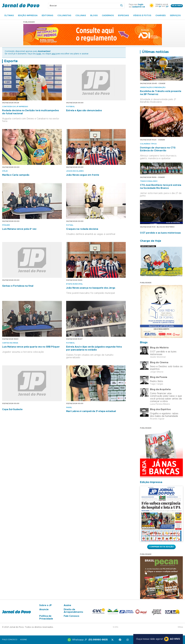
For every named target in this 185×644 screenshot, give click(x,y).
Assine (67, 605)
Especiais (123, 16)
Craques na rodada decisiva (82, 229)
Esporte (11, 61)
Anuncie (44, 609)
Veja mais (177, 6)
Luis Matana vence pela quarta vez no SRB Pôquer (31, 347)
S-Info (116, 627)
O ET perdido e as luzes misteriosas (160, 233)
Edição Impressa (28, 16)
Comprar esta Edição (161, 547)
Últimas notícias (155, 52)
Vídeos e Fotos (142, 16)
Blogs (94, 16)
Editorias (47, 16)
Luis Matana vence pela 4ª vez (19, 229)
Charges (161, 16)
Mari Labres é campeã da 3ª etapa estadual (91, 411)
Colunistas (64, 16)
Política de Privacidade (46, 617)
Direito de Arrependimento (73, 611)
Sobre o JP (45, 605)
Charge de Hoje (151, 241)
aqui (54, 54)
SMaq (180, 627)
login (141, 5)
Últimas (9, 16)
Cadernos (108, 16)
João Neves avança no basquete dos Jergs (91, 288)
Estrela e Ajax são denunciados (84, 111)
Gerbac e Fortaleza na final (18, 286)
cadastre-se (138, 7)
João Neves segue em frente (83, 175)
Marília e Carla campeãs (16, 175)
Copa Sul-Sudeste (12, 409)
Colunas (81, 16)
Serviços (175, 16)
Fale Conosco (71, 616)
